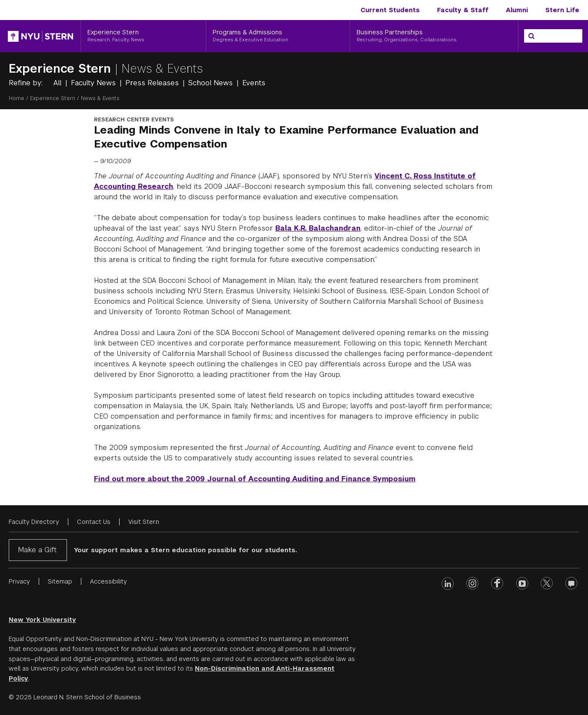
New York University (42, 620)
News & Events (162, 69)
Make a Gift (37, 550)
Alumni (517, 10)
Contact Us (94, 522)
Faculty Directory (34, 522)
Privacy (19, 581)
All (58, 83)
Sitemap (60, 581)
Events (254, 83)
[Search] (531, 36)
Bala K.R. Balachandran (318, 228)
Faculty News (94, 83)
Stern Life (562, 10)
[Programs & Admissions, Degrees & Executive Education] (278, 36)
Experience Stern (62, 69)
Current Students (390, 10)
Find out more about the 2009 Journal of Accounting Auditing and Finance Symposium (255, 479)
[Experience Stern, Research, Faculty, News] (143, 36)
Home (17, 98)
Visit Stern (144, 522)
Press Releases (153, 83)
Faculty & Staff (463, 10)
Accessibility (109, 581)
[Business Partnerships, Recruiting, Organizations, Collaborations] (434, 36)
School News (212, 83)
